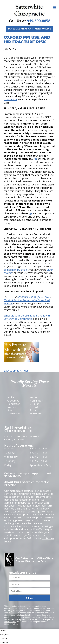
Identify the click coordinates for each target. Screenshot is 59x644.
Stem (10, 410)
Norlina (12, 407)
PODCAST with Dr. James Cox (34, 297)
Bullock (12, 397)
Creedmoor (14, 401)
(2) (30, 213)
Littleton (35, 404)
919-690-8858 (39, 21)
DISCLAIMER (21, 617)
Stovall (33, 410)
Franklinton (36, 401)
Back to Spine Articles (16, 371)
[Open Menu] (55, 8)
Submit (29, 598)
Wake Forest (14, 413)
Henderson (14, 404)
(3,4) (31, 257)
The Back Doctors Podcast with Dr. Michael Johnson (27, 302)
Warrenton (36, 413)
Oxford (34, 407)
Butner (34, 397)
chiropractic (11, 99)
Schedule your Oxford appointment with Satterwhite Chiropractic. (27, 317)
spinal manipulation (15, 270)
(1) (35, 159)
